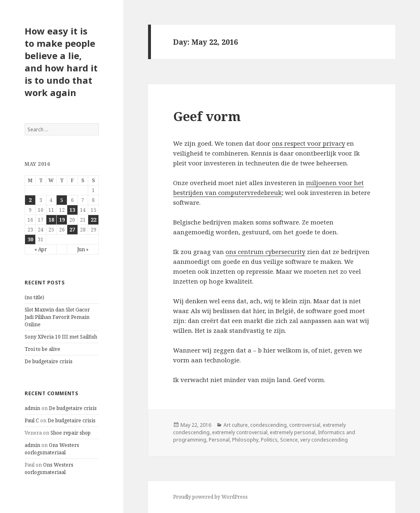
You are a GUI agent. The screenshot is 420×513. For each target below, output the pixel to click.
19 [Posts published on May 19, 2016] (62, 220)
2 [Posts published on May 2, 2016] (30, 200)
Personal (219, 440)
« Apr (41, 249)
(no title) (34, 297)
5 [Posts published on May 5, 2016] (62, 200)
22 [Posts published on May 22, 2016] (94, 220)
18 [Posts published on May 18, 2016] (51, 220)
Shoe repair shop (71, 433)
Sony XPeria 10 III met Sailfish (61, 337)
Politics (269, 440)
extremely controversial (240, 432)
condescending (268, 425)
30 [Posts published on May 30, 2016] (30, 239)
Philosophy (245, 440)
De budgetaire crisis (49, 361)
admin (32, 408)
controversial (305, 425)
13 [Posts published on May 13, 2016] (72, 210)
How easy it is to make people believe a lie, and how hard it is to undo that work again (61, 62)
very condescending (324, 440)
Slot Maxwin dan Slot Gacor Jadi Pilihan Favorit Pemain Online (57, 317)
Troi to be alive (42, 349)
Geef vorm (207, 116)
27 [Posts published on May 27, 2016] (72, 230)
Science (289, 440)
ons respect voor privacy (308, 143)
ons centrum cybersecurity (265, 252)
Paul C (32, 420)
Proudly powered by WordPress (210, 497)
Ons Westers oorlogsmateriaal (52, 449)
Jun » (83, 249)
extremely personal (293, 432)
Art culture (236, 425)
